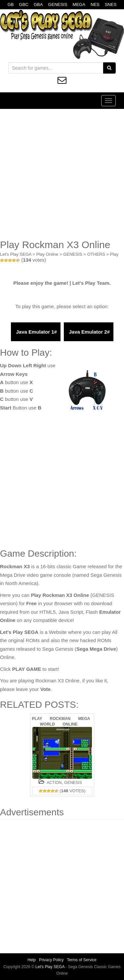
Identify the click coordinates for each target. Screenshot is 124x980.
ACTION (54, 783)
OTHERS (96, 254)
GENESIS (58, 4)
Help (32, 960)
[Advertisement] (62, 174)
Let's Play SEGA (16, 254)
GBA (38, 4)
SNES (111, 4)
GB (11, 4)
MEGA (79, 4)
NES (95, 4)
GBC (24, 4)
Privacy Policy (51, 960)
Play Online (47, 254)
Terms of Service (82, 960)
